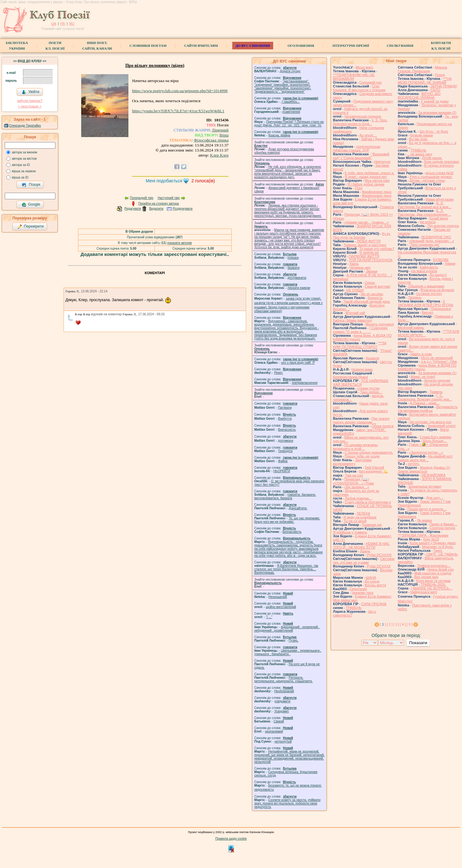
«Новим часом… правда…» (367, 222)
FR (63, 24)
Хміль (354, 264)
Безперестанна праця (350, 377)
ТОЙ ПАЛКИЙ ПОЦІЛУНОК (371, 260)
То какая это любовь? (377, 249)
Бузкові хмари (422, 135)
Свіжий (279, 721)
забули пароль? (30, 101)
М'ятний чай (355, 313)
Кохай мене (439, 218)
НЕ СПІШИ (355, 290)
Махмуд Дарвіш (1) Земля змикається (424, 469)
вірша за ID (20, 177)
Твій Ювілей (375, 467)
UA (54, 24)
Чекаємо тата (362, 593)
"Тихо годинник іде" (425, 245)
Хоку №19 (431, 539)
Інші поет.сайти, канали (97, 46)
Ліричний (220, 130)
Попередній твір (142, 198)
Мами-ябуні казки (439, 199)
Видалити (156, 209)
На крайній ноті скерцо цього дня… (425, 458)
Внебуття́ (285, 419)
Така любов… (371, 392)
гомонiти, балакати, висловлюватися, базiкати (285, 496)
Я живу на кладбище (360, 517)
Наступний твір (169, 198)
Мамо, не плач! (423, 377)
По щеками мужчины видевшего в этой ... (355, 447)
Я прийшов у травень (350, 532)
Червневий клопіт (442, 426)
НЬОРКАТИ (282, 471)
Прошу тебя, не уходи (362, 456)
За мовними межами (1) (437, 373)
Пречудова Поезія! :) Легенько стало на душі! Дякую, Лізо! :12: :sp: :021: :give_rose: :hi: (289, 124)
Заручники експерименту (352, 462)
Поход (440, 75)
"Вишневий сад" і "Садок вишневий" (361, 156)
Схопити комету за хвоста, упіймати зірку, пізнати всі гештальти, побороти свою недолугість (287, 803)
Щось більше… (435, 441)
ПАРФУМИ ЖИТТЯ (364, 256)
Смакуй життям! (377, 286)
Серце (370, 283)
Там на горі (354, 475)
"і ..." (269, 617)
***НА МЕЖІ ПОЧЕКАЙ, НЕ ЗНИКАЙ (425, 80)
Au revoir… (368, 135)
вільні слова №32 (440, 173)
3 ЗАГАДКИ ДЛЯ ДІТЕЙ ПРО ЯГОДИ (425, 303)
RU (72, 24)
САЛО (435, 90)
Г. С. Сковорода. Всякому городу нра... (425, 397)
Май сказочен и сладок (433, 573)
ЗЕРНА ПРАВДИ (444, 86)
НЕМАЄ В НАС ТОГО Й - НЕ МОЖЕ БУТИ (361, 545)
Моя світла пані (377, 180)
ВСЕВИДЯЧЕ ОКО (436, 237)
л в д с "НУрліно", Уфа (439, 362)
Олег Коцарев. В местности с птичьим (359, 88)
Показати (418, 643)
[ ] (383, 624)
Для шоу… (435, 498)
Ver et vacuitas (372, 294)
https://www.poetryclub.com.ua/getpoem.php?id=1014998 (180, 91)
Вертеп (427, 312)
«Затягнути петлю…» (426, 452)
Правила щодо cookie (231, 839)
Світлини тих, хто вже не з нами (364, 561)
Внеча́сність (287, 430)
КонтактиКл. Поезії (441, 46)
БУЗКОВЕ (441, 260)
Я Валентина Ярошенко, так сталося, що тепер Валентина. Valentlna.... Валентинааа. (286, 569)
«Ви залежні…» (357, 487)
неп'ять (414, 464)
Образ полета (382, 426)
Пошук (31, 185)
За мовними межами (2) (437, 113)
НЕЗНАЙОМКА (433, 475)
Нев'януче (382, 162)
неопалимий (274, 731)
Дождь (365, 551)
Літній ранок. (432, 158)
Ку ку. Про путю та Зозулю (362, 235)
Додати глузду (290, 71)
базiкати (294, 268)
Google (31, 205)
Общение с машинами (426, 286)
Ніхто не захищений (437, 358)
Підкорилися (441, 309)
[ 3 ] (396, 624)
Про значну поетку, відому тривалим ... (361, 420)
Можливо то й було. (438, 547)
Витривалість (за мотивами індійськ (428, 409)
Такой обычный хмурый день (367, 301)
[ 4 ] (403, 624)
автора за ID (21, 165)
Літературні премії (350, 46)
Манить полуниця (380, 324)
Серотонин (358, 589)
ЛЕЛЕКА (363, 513)
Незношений (278, 597)
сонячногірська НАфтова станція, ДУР (357, 148)
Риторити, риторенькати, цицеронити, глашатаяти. (284, 679)
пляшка (293, 258)
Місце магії (364, 67)
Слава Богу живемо (436, 437)
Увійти (31, 92)
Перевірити (31, 227)
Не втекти (428, 222)
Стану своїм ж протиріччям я (368, 502)
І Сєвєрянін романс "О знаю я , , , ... (360, 330)
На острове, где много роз (430, 422)
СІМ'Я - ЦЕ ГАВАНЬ (442, 554)
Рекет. (279, 373)
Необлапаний (284, 691)
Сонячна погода (442, 528)
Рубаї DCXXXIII (379, 555)
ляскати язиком (299, 288)
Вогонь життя (375, 585)
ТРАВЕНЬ (354, 608)
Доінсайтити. (298, 508)
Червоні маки (362, 369)
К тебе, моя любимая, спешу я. (369, 173)
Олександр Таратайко (25, 126)
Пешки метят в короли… (427, 509)
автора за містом (24, 159)
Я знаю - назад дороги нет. (366, 177)
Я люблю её (369, 252)
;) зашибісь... (290, 102)
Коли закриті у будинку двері (433, 543)
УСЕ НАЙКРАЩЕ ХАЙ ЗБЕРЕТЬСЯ (361, 383)
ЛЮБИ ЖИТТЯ (369, 241)
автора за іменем (25, 152)
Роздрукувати (183, 209)
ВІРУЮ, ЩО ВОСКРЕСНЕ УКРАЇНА (419, 96)
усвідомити (282, 701)
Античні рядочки (437, 380)
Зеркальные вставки (425, 486)
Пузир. (293, 641)
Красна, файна (279, 135)
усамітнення (291, 112)
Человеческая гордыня (363, 116)
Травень (436, 392)
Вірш (224, 135)
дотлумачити (297, 278)
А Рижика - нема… (425, 403)
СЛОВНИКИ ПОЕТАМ (148, 46)
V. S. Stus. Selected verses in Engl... (360, 122)
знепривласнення (304, 383)
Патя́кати (285, 408)
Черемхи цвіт (360, 268)
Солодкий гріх (371, 82)
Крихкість (375, 298)
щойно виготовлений (281, 607)
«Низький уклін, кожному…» (432, 241)
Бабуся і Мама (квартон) (352, 320)
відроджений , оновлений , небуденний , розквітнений (287, 629)
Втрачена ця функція (437, 290)
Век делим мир (426, 577)
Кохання (373, 358)
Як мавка (424, 520)
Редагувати (132, 209)
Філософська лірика (211, 140)
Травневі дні (372, 525)
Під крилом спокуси (443, 226)
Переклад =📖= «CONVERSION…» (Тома (353, 481)
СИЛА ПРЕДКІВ (374, 604)
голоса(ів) (203, 181)
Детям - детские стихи (427, 180)
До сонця (372, 581)
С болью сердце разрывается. (369, 452)
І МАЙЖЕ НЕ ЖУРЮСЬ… (432, 588)
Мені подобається (164, 181)
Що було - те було (434, 131)
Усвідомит (282, 711)
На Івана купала (424, 271)
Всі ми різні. (419, 139)
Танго (438, 550)
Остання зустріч (429, 294)
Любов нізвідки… (359, 498)
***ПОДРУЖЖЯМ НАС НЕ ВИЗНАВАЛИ (354, 77)
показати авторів (180, 243)
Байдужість (429, 267)
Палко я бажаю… (443, 524)
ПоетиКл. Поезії (55, 46)
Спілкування (400, 46)
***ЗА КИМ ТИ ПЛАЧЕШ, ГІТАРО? (360, 345)
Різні (359, 188)
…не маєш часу (420, 154)
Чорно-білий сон (441, 569)
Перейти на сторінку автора (159, 204)
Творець (415, 297)
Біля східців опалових (442, 162)
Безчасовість (292, 532)
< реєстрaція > (30, 106)
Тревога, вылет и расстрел (365, 245)
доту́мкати (286, 441)
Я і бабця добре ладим (366, 184)
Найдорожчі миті (424, 592)
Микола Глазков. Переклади (423, 69)
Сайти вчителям (201, 46)
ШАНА (371, 578)
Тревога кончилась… (434, 566)
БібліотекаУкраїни (17, 46)
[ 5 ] (409, 624)
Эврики (372, 271)
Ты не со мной (355, 521)
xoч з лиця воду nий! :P (298, 363)
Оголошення (301, 46)
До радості (438, 275)
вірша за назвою (24, 171)
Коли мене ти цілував (433, 581)
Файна (283, 461)
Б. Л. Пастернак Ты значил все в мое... (425, 205)
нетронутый (283, 741)
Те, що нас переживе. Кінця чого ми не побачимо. (287, 520)
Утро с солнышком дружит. (431, 177)
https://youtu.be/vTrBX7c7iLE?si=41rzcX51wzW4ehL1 (178, 111)
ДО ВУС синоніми (253, 46)
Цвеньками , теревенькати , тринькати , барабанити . (288, 652)
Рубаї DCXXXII (379, 566)
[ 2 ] (390, 624)
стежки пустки (368, 388)
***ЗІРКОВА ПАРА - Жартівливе (423, 535)
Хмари (450, 263)
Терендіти (285, 451)
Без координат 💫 (373, 471)
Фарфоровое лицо (377, 192)
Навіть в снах (421, 354)
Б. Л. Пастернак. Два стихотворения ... (425, 213)
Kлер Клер (219, 155)
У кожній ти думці (435, 101)
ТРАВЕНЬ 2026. (433, 584)
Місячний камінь (411, 328)
